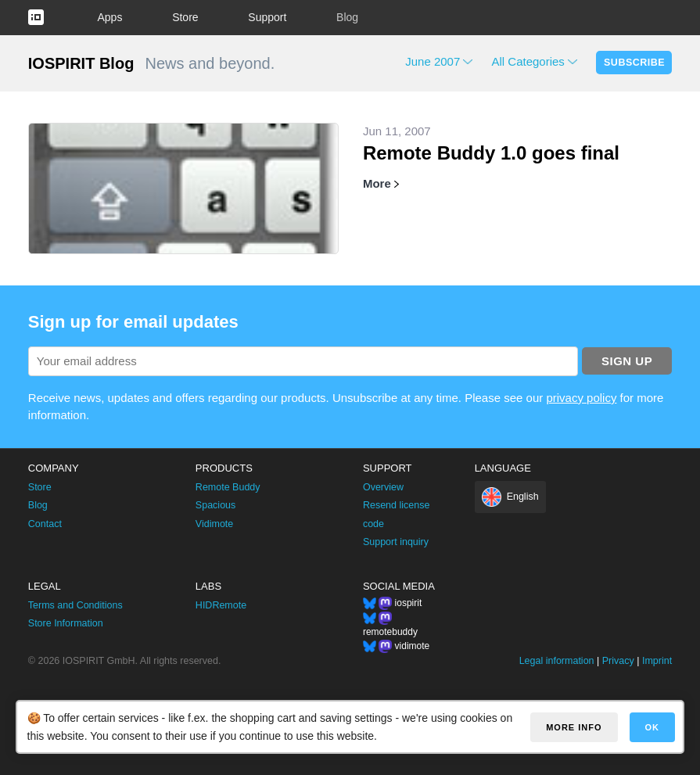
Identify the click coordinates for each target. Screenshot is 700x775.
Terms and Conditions (75, 605)
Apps (110, 17)
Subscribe (634, 63)
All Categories (528, 61)
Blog (347, 17)
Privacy (618, 661)
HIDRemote (221, 605)
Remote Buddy (228, 487)
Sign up (627, 361)
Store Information (66, 623)
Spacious (215, 505)
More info (574, 727)
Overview (383, 487)
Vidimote (214, 524)
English (523, 497)
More (377, 183)
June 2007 (433, 61)
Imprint (657, 661)
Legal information (557, 661)
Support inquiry (396, 542)
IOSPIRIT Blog (81, 63)
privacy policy (581, 398)
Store (185, 17)
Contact (45, 524)
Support (267, 17)
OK (653, 727)
